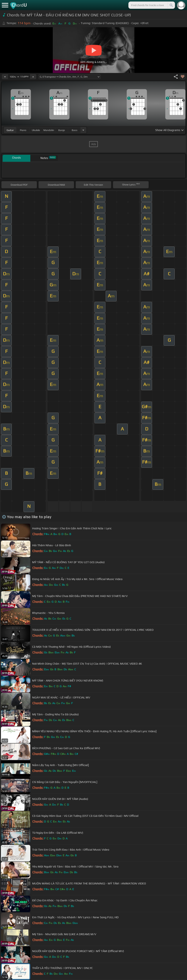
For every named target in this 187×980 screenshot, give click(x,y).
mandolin (49, 130)
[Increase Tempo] (33, 77)
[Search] (171, 5)
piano (23, 130)
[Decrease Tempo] (5, 77)
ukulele (36, 130)
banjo (62, 130)
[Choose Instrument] (83, 130)
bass (75, 130)
